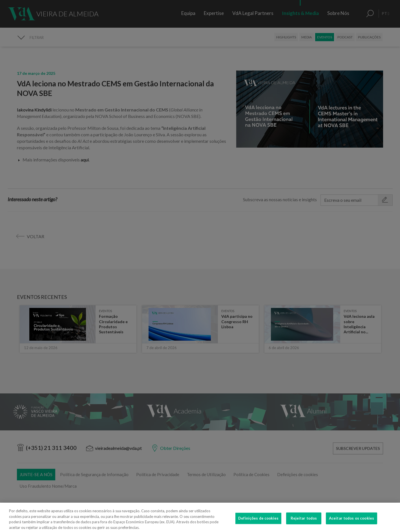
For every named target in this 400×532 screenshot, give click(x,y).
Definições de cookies (258, 524)
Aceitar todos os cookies (352, 524)
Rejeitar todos (304, 524)
